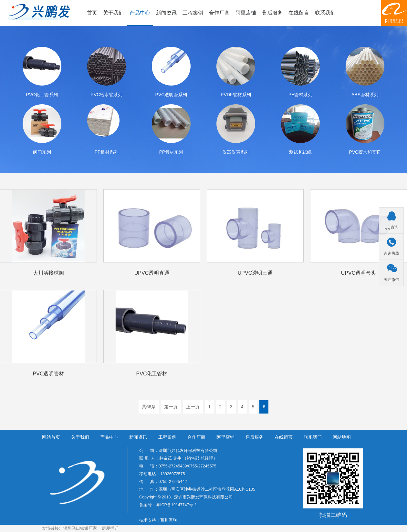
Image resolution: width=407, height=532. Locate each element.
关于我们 (113, 13)
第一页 (171, 407)
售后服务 (272, 13)
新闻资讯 (166, 13)
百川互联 (169, 520)
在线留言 (299, 13)
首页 (92, 13)
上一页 (193, 407)
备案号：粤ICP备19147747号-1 (168, 505)
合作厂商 (219, 13)
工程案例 (193, 13)
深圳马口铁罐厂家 (80, 528)
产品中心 (140, 13)
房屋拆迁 (110, 528)
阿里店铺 (246, 13)
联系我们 (325, 13)
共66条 (149, 407)
